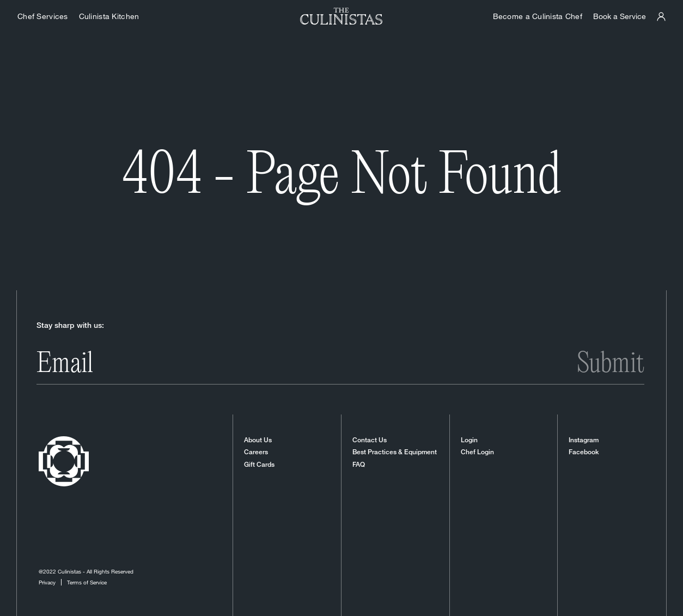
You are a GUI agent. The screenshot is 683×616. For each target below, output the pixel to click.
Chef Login (477, 452)
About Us (258, 440)
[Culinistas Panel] (661, 17)
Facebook (584, 452)
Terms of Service (87, 582)
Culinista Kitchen (109, 16)
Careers (256, 452)
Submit (611, 364)
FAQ (359, 465)
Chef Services (43, 16)
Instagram (584, 440)
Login (469, 440)
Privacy (47, 582)
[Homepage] (342, 16)
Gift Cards (259, 465)
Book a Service (620, 16)
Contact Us (370, 440)
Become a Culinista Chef (538, 16)
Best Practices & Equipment (395, 452)
